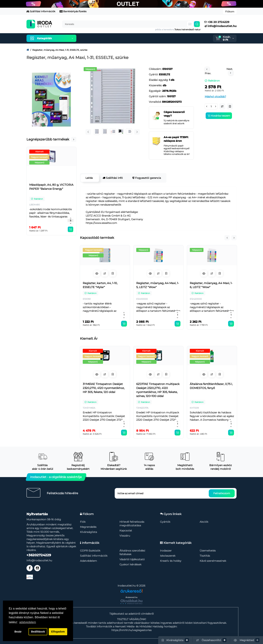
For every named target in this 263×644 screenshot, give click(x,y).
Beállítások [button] (38, 632)
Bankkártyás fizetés (73, 11)
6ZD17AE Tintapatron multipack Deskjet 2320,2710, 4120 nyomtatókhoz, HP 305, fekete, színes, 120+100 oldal (158, 390)
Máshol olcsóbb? (215, 97)
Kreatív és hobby (171, 561)
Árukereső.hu (131, 597)
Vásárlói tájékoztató (132, 559)
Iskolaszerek (168, 556)
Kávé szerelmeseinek (213, 561)
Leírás (89, 178)
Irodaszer (166, 551)
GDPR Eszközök (90, 551)
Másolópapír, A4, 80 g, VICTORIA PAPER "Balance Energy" (51, 187)
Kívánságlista (88, 532)
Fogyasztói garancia (147, 178)
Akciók (204, 522)
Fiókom (230, 11)
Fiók (83, 522)
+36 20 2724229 (217, 22)
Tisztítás (205, 556)
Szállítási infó (113, 178)
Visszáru (125, 536)
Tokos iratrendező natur (187, 29)
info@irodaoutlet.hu (220, 26)
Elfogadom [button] (58, 632)
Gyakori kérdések (130, 564)
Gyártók (165, 522)
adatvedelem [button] (28, 622)
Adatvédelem (88, 561)
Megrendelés (88, 527)
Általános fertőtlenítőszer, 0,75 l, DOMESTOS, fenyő (211, 386)
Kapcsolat (126, 531)
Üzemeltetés (208, 551)
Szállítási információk (41, 11)
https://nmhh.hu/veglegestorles (131, 630)
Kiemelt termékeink (96, 38)
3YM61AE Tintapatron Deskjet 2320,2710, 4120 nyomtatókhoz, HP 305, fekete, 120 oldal (104, 388)
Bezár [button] (18, 632)
